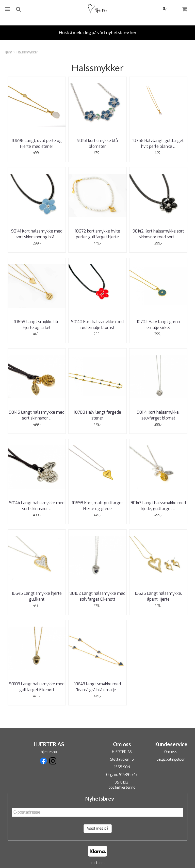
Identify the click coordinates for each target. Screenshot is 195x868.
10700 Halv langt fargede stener (97, 415)
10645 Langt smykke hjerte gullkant (37, 596)
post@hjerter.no (122, 787)
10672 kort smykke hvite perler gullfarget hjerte (97, 234)
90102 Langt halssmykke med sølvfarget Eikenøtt (97, 596)
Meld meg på (98, 828)
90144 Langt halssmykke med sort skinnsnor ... (37, 506)
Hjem (8, 52)
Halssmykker (27, 52)
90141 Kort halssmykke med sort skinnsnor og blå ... (37, 234)
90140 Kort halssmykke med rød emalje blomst (97, 324)
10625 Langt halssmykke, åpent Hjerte (158, 596)
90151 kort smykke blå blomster (97, 143)
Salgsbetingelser (171, 759)
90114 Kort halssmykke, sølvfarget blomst (158, 415)
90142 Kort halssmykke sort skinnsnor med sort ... (158, 234)
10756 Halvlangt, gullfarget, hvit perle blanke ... (158, 143)
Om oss (171, 752)
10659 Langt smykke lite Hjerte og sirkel (37, 324)
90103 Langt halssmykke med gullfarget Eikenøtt (37, 687)
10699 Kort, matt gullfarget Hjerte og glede (97, 506)
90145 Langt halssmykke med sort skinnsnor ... (37, 415)
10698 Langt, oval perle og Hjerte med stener (37, 143)
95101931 (122, 782)
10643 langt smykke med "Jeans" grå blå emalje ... (97, 687)
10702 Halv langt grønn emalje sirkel (158, 324)
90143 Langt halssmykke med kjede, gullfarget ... (158, 506)
